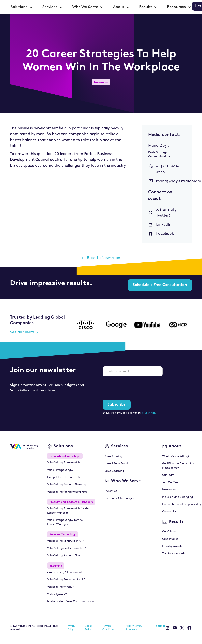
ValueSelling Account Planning (66, 485)
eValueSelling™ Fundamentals (66, 572)
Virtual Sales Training (118, 464)
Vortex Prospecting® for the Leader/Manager (65, 522)
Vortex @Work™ (57, 594)
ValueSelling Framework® (63, 463)
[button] (22, 7)
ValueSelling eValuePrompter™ (67, 548)
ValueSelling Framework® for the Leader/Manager (68, 511)
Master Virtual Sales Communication (70, 602)
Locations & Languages (119, 498)
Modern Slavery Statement (134, 628)
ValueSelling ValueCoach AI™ (66, 541)
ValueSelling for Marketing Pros (67, 492)
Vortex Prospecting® (60, 470)
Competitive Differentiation (65, 477)
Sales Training (113, 456)
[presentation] (133, 387)
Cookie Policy (89, 628)
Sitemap (161, 626)
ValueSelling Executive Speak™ (67, 580)
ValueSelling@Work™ (61, 587)
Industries (111, 491)
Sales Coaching (114, 471)
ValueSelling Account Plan (64, 556)
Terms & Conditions (108, 628)
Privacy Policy (149, 413)
